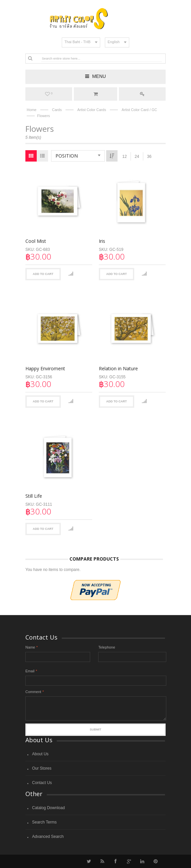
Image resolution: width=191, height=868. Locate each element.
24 (137, 157)
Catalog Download (48, 808)
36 (149, 157)
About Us (40, 754)
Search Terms (44, 822)
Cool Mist (36, 241)
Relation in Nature (118, 368)
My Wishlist (49, 94)
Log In (142, 94)
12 (124, 157)
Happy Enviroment (45, 368)
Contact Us (42, 783)
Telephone (107, 647)
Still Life (34, 495)
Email (30, 671)
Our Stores (42, 768)
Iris (102, 241)
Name (30, 647)
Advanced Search (48, 837)
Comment (33, 692)
